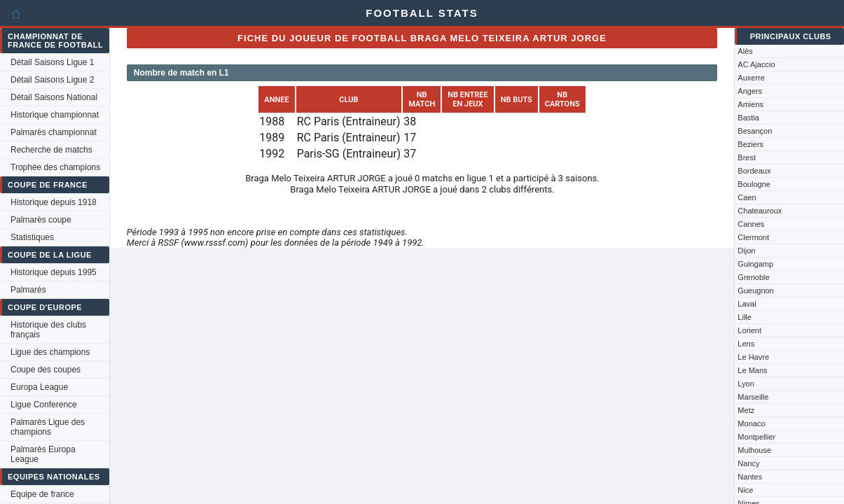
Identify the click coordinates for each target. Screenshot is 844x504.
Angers (750, 91)
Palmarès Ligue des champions (48, 427)
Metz (746, 410)
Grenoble (753, 277)
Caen (747, 197)
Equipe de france (42, 494)
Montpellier (756, 437)
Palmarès (28, 290)
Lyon (746, 384)
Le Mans (752, 370)
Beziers (750, 144)
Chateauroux (760, 211)
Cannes (751, 224)
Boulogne (754, 184)
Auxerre (751, 78)
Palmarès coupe (41, 220)
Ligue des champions (50, 352)
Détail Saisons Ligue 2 (52, 80)
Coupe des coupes (46, 370)
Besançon (755, 131)
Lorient (749, 330)
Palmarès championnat (54, 132)
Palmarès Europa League (43, 454)
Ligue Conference (44, 405)
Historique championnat (55, 115)
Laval (747, 304)
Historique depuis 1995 (54, 272)
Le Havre (753, 357)
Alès (745, 51)
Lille (745, 317)
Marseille (753, 397)
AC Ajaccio (756, 64)
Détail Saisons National (54, 97)
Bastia (748, 118)
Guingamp (755, 264)
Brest (747, 157)
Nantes (750, 477)
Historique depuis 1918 (54, 202)
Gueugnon (755, 290)
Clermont (753, 237)
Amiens (750, 104)
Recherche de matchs (51, 150)
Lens (746, 344)
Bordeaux (754, 171)
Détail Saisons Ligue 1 (52, 62)
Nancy (748, 463)
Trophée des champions (55, 167)
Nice (745, 490)
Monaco (751, 423)
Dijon (746, 251)
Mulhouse (754, 450)
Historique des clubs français (48, 330)
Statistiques (32, 237)
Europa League (39, 387)
